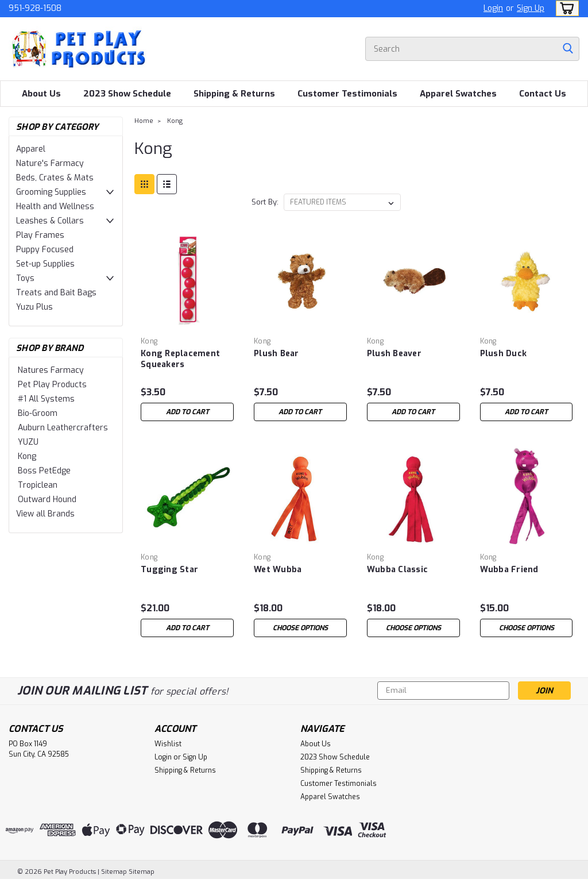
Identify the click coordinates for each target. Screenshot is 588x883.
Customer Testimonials (347, 94)
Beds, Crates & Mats (55, 178)
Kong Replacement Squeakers (180, 359)
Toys (25, 278)
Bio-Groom (38, 413)
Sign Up (531, 8)
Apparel (31, 149)
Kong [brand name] (149, 341)
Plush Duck (504, 354)
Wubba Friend (509, 570)
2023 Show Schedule (127, 94)
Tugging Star (169, 570)
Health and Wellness (55, 207)
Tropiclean (38, 485)
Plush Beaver (394, 354)
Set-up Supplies (45, 264)
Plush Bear (276, 354)
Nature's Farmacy (50, 163)
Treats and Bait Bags (56, 293)
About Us (41, 94)
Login (493, 8)
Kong (27, 456)
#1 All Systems (46, 399)
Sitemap (114, 872)
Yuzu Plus (34, 307)
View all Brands (45, 514)
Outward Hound (47, 500)
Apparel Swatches (458, 94)
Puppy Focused (45, 250)
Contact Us (543, 94)
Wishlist (168, 744)
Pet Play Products (52, 385)
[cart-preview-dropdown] (565, 8)
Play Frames (40, 235)
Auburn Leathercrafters (63, 428)
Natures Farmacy (51, 370)
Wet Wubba (278, 570)
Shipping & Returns (234, 94)
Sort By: (265, 202)
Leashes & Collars (50, 221)
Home (144, 121)
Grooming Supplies (51, 192)
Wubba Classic (397, 570)
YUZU (28, 442)
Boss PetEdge (44, 471)
